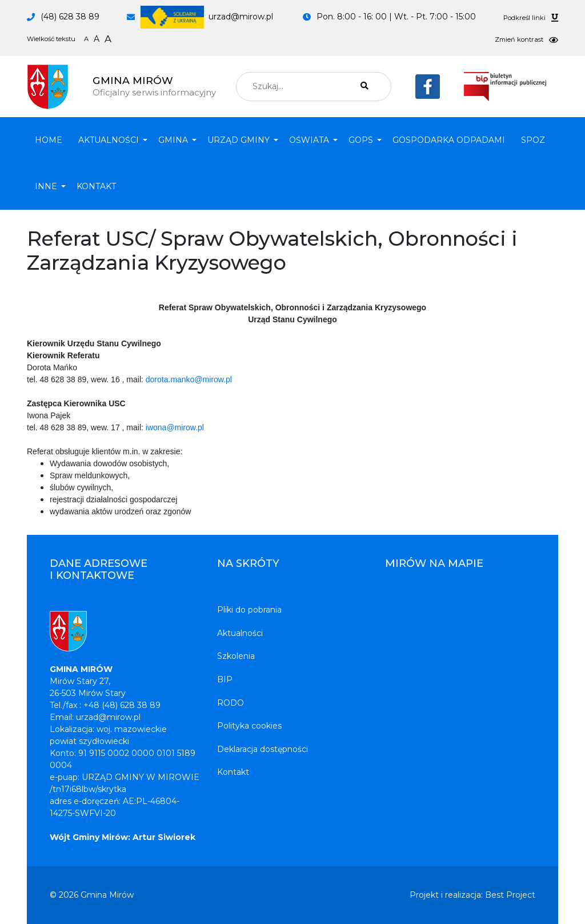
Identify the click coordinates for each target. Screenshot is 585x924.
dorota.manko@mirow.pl (189, 379)
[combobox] (314, 87)
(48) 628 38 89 (70, 17)
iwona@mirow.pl (175, 427)
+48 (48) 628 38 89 (122, 705)
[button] (110, 140)
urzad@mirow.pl (207, 17)
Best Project (510, 895)
